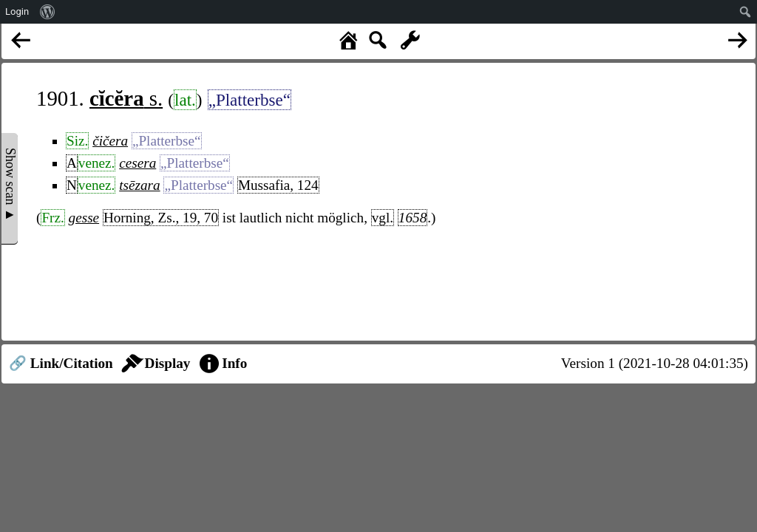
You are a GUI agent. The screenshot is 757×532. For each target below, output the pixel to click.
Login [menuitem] (17, 11)
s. (126, 98)
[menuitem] (48, 12)
